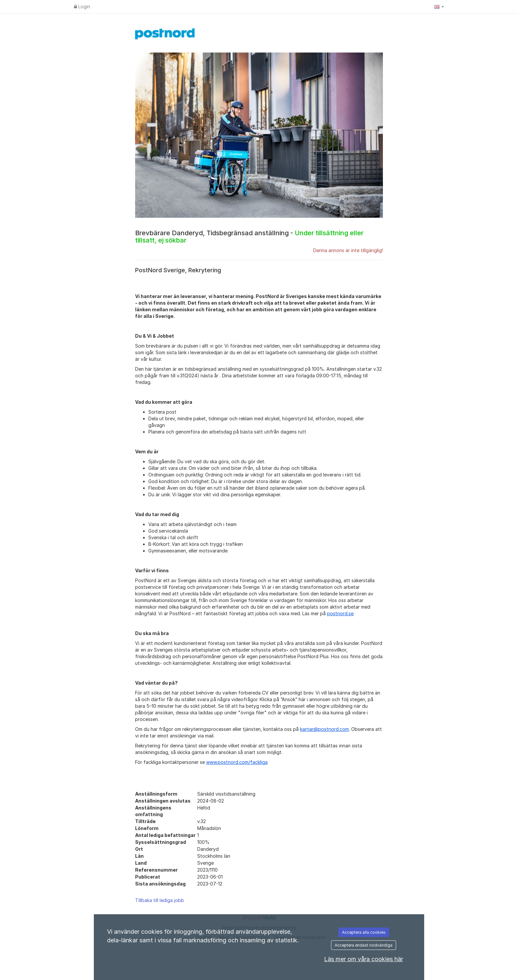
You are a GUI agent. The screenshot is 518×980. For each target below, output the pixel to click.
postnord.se (340, 613)
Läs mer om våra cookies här (364, 959)
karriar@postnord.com (324, 729)
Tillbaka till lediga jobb (160, 900)
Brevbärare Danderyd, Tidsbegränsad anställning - (249, 237)
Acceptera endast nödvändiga (364, 945)
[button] (439, 7)
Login (82, 6)
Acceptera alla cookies (364, 932)
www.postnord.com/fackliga (237, 762)
